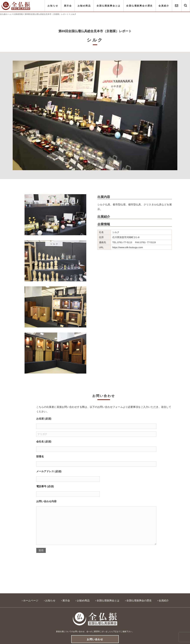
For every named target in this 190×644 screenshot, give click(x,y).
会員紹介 (164, 6)
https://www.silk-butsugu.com (128, 247)
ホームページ (31, 601)
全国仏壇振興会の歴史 (139, 6)
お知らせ (53, 6)
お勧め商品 (84, 6)
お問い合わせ (95, 639)
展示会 (68, 6)
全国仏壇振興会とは (109, 6)
